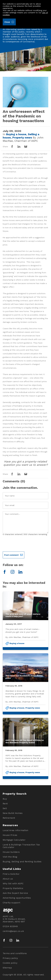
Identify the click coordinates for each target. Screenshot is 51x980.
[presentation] (23, 543)
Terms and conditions (15, 953)
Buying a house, (17, 134)
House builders (11, 852)
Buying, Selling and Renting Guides (22, 862)
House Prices (10, 835)
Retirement (9, 818)
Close (9, 22)
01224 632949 (10, 926)
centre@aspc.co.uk (13, 931)
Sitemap (7, 968)
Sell (5, 808)
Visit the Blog (10, 857)
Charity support (11, 903)
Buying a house (17, 643)
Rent (5, 804)
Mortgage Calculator (14, 840)
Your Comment (26, 522)
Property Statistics (13, 888)
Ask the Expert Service (15, 893)
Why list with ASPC (13, 883)
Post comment (13, 555)
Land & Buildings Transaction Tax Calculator (21, 846)
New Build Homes (13, 813)
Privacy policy (10, 958)
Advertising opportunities (17, 898)
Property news (33, 708)
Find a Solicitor (11, 874)
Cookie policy (10, 963)
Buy (5, 799)
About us (8, 879)
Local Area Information (16, 830)
